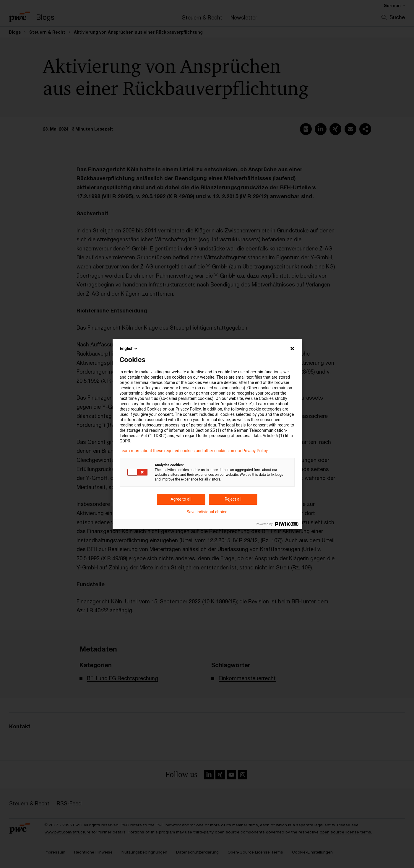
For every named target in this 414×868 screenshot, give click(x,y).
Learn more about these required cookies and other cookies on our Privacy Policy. (194, 451)
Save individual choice (207, 512)
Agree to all (181, 499)
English (129, 348)
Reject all (233, 499)
